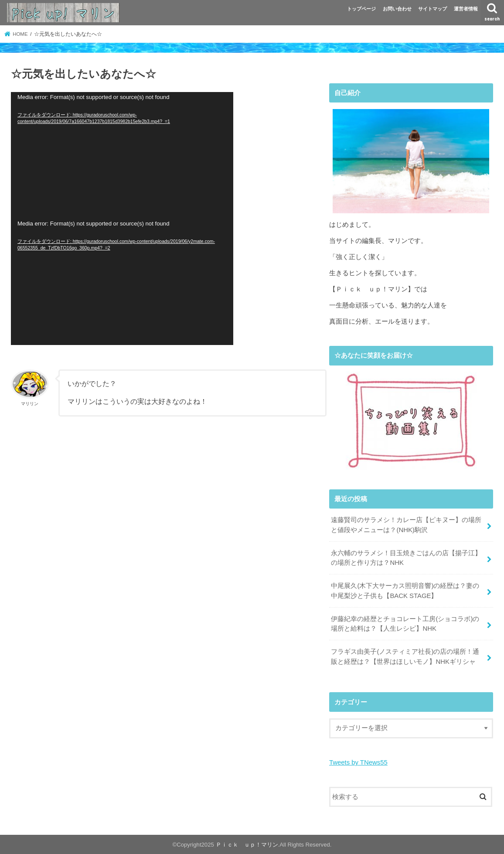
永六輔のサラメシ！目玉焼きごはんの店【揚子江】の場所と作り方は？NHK (406, 557)
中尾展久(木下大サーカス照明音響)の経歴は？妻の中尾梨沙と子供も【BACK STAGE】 (405, 591)
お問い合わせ (397, 9)
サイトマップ (432, 9)
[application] (122, 155)
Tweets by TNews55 (358, 762)
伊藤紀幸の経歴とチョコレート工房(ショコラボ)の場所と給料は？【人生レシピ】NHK (405, 623)
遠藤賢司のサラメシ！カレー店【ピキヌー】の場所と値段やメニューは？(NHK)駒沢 (406, 525)
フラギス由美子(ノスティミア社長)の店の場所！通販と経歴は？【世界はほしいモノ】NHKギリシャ (405, 656)
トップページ (361, 9)
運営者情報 (466, 9)
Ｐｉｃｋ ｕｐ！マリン (247, 844)
